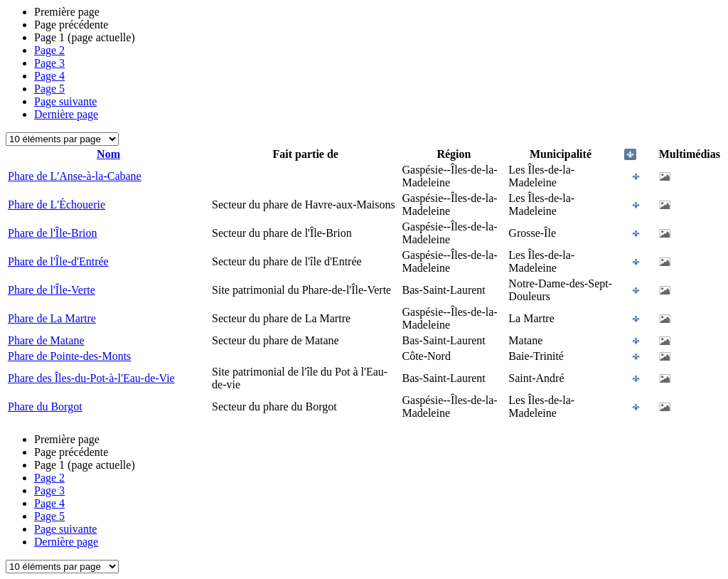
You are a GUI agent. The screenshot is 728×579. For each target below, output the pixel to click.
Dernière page (66, 114)
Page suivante (65, 101)
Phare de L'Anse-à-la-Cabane (75, 176)
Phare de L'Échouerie (57, 204)
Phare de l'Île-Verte (52, 290)
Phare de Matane (46, 340)
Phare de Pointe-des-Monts (69, 356)
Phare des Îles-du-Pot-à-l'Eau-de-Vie (91, 378)
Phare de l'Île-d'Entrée (58, 261)
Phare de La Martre (52, 318)
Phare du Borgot (45, 407)
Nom (108, 154)
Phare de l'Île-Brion (53, 233)
